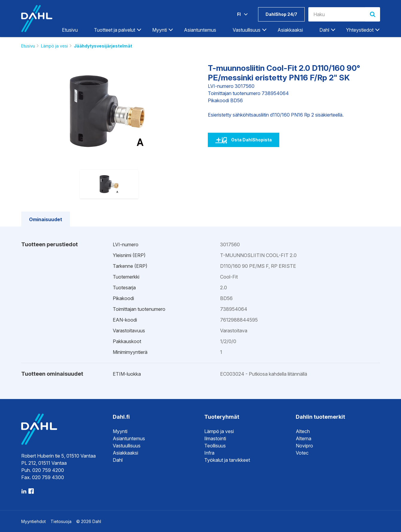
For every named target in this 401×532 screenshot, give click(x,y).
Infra (209, 453)
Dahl (324, 30)
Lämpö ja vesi (54, 46)
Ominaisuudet (46, 219)
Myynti (160, 30)
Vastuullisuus (247, 30)
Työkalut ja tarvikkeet (227, 460)
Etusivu (70, 30)
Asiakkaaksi (290, 30)
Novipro (304, 446)
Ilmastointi (215, 438)
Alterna (304, 438)
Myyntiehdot (33, 521)
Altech (303, 431)
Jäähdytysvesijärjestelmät (103, 46)
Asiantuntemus (200, 30)
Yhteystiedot (360, 30)
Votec (302, 453)
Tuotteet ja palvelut (115, 30)
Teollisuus (215, 446)
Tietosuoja (61, 521)
